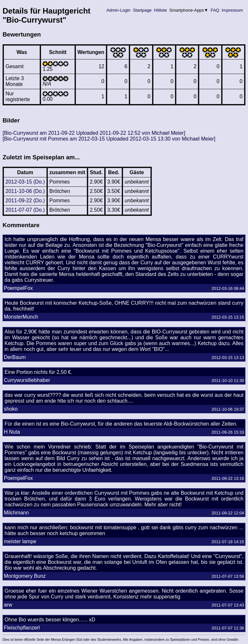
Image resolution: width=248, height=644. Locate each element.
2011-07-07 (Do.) (25, 210)
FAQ (215, 10)
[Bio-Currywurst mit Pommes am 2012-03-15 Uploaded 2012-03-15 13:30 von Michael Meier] (109, 139)
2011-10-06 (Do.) (25, 191)
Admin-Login (119, 10)
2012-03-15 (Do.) (25, 182)
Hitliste (160, 10)
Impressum (232, 10)
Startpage (142, 10)
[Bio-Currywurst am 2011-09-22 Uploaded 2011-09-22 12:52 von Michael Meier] (94, 133)
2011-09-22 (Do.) (25, 201)
